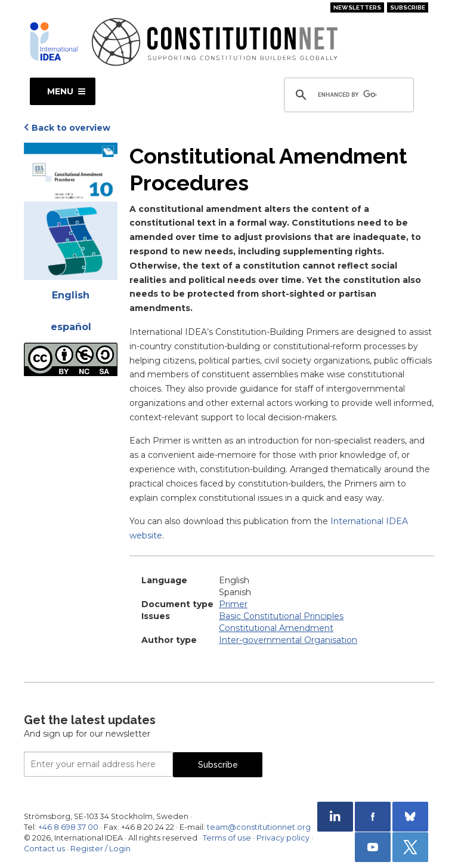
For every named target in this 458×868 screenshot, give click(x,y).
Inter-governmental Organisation (288, 640)
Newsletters (357, 7)
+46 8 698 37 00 (68, 827)
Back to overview (71, 128)
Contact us (44, 849)
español (71, 327)
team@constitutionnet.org (259, 827)
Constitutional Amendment (276, 628)
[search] (347, 95)
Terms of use (227, 838)
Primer (233, 604)
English (71, 295)
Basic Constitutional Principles (281, 616)
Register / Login (100, 849)
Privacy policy (283, 838)
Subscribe (408, 7)
